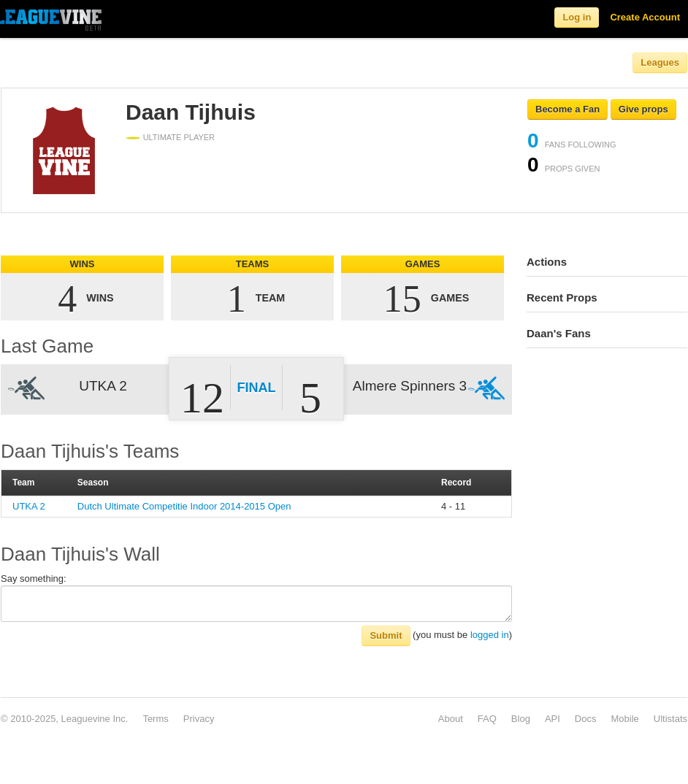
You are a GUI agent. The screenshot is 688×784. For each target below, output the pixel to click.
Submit (386, 635)
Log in (577, 17)
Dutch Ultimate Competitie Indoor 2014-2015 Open (184, 506)
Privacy (199, 719)
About (451, 719)
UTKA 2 (29, 506)
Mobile (624, 719)
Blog (521, 719)
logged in (490, 635)
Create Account (645, 17)
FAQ (487, 719)
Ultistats (670, 719)
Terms (155, 719)
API (553, 719)
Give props (643, 109)
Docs (586, 719)
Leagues (660, 62)
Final (257, 388)
